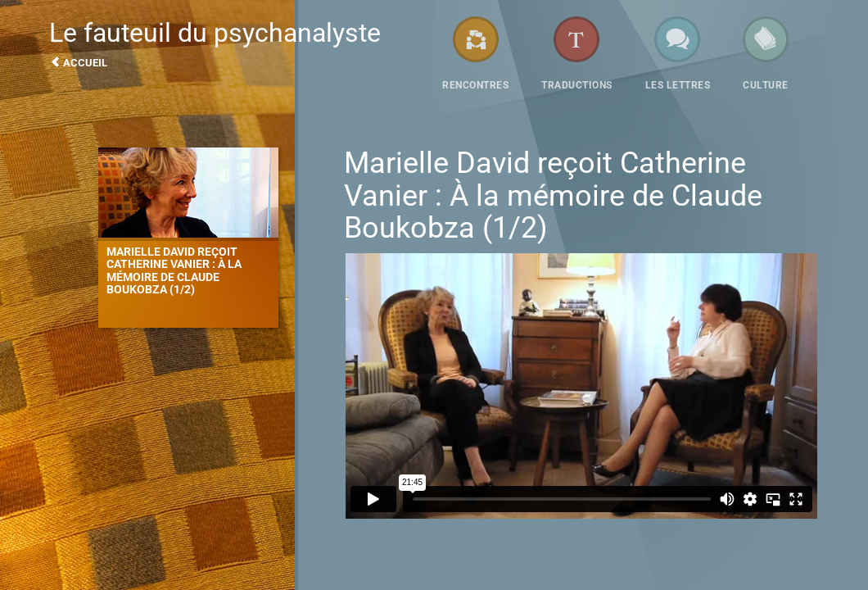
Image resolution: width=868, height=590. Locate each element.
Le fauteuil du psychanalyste (237, 43)
